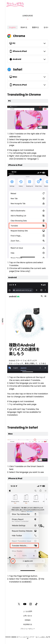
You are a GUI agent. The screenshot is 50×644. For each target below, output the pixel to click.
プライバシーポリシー (28, 629)
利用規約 (28, 620)
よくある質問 (28, 611)
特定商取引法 (28, 624)
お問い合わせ (28, 616)
